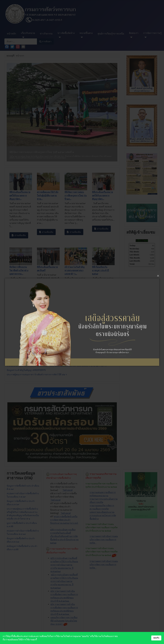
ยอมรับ (156, 638)
